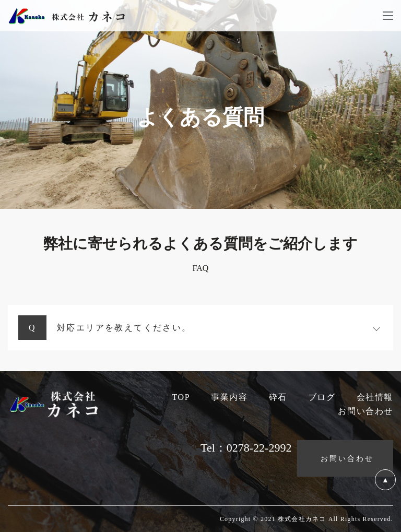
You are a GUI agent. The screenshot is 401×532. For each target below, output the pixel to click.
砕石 (278, 397)
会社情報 (375, 397)
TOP (181, 397)
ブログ (322, 397)
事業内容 (229, 397)
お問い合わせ (365, 411)
